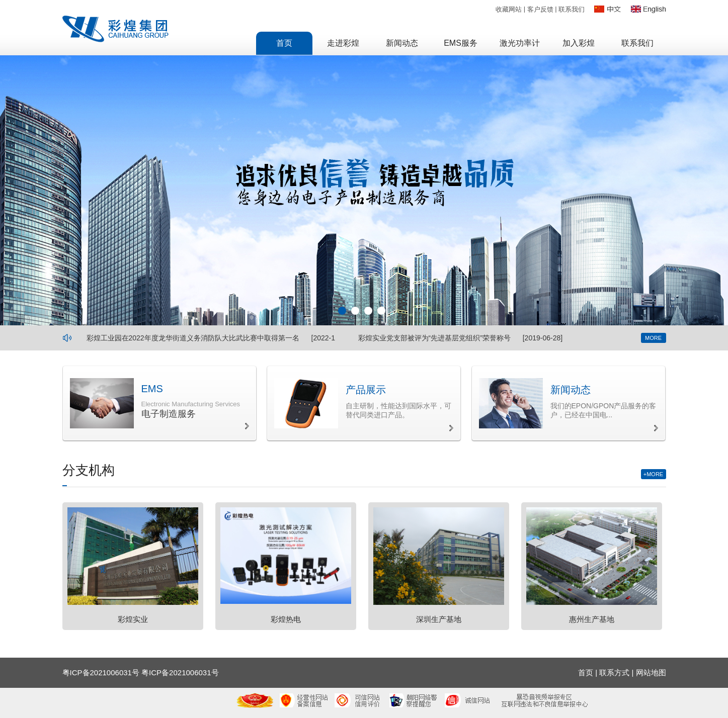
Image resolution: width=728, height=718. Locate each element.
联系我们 (572, 9)
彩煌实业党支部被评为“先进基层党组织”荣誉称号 (434, 338)
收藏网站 (509, 9)
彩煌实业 (133, 619)
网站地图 (651, 672)
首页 (586, 672)
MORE (653, 338)
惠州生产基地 (592, 619)
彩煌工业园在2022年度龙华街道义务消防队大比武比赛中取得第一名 (193, 338)
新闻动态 (571, 390)
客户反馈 (540, 9)
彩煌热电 (286, 619)
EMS (152, 389)
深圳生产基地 (439, 619)
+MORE (653, 474)
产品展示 (366, 390)
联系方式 (614, 672)
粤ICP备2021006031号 (180, 672)
